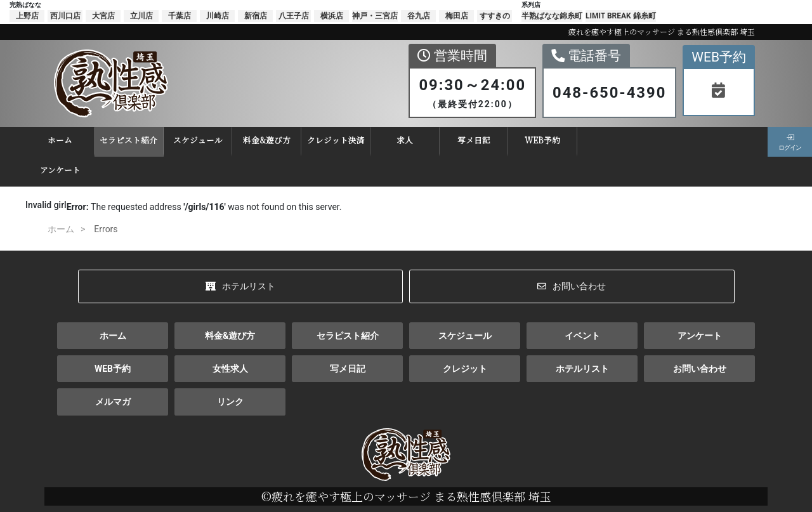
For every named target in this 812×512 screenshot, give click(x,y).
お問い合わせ (572, 286)
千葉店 (180, 16)
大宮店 (103, 16)
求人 (389, 140)
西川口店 (65, 16)
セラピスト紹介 (113, 140)
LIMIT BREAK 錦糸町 (621, 16)
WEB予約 (527, 140)
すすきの (495, 16)
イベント (582, 336)
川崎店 (218, 16)
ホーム (43, 140)
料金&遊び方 (251, 140)
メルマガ (113, 402)
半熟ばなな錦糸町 (552, 16)
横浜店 (332, 16)
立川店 (141, 16)
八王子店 (294, 16)
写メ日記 (457, 140)
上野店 (27, 16)
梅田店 (457, 16)
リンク (230, 402)
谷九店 (419, 16)
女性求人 (230, 369)
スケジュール (181, 140)
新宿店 (256, 16)
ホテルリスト (240, 286)
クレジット (465, 369)
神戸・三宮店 (375, 16)
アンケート (44, 170)
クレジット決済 (319, 140)
